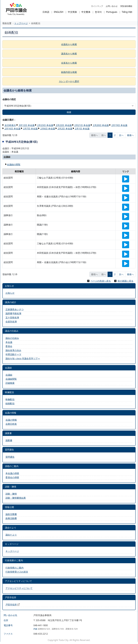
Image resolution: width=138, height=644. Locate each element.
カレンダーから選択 (69, 81)
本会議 (9, 342)
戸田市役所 (11, 605)
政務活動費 (11, 518)
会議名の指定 (9, 99)
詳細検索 (10, 383)
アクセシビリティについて (19, 588)
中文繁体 (86, 12)
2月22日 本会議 (64, 125)
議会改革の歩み (13, 350)
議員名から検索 (69, 54)
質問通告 (10, 457)
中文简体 (72, 12)
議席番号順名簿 (13, 313)
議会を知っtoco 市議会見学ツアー (23, 358)
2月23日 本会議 (45, 125)
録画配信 (10, 403)
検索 (69, 112)
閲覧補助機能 (126, 6)
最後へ (130, 135)
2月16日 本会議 (12, 129)
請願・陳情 (11, 494)
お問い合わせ (112, 6)
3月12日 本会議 (26, 125)
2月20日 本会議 (101, 125)
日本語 (46, 12)
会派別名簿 (11, 322)
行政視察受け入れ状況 (17, 572)
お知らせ (10, 293)
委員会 (9, 346)
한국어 (98, 12)
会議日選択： (9, 120)
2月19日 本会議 (119, 125)
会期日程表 (11, 424)
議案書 (9, 440)
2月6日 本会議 (47, 129)
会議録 (9, 375)
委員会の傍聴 (12, 477)
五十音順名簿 (12, 318)
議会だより (11, 535)
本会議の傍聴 (12, 473)
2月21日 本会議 (82, 125)
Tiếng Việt (127, 12)
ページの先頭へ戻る (101, 281)
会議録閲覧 (11, 379)
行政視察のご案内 (15, 568)
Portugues (112, 12)
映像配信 (10, 399)
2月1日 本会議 (82, 129)
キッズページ (12, 551)
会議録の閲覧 (14, 165)
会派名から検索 (69, 63)
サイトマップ (97, 6)
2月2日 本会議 (65, 129)
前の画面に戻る (125, 281)
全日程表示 (10, 125)
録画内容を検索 (69, 72)
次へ (121, 135)
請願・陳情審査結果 (16, 498)
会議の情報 (11, 420)
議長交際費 (11, 514)
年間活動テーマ (13, 354)
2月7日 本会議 (30, 129)
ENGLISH (59, 12)
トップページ (21, 23)
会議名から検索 (69, 44)
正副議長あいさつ (15, 309)
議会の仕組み (12, 338)
